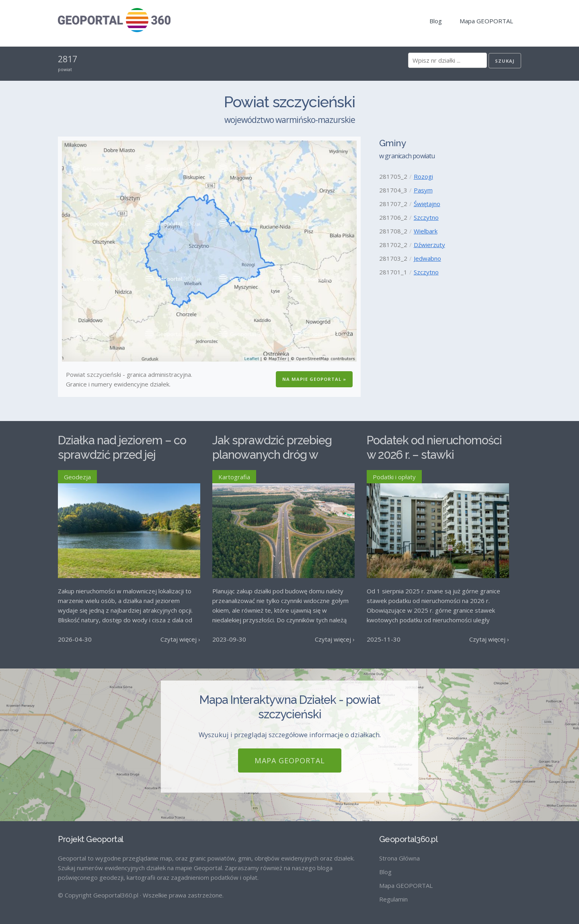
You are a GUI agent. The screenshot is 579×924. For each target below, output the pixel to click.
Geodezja (77, 477)
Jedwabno (427, 258)
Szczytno (426, 217)
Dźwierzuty (429, 245)
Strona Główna (399, 858)
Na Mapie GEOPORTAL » (314, 379)
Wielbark (426, 231)
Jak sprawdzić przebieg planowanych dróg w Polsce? (272, 455)
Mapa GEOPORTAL (486, 21)
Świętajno (427, 204)
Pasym (423, 190)
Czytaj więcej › (180, 639)
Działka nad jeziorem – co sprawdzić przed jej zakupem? (122, 455)
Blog (436, 21)
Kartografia (234, 477)
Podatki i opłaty (394, 477)
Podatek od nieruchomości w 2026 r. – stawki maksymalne (434, 455)
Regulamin (393, 899)
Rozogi (423, 176)
